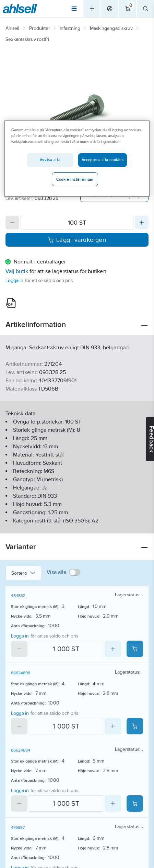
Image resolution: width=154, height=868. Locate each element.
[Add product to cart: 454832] (135, 649)
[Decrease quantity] (12, 223)
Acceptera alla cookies (103, 160)
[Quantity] (77, 223)
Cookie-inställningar (75, 179)
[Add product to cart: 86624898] (135, 726)
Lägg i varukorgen (77, 240)
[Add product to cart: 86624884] (135, 803)
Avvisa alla (50, 160)
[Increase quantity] (142, 223)
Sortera (23, 573)
